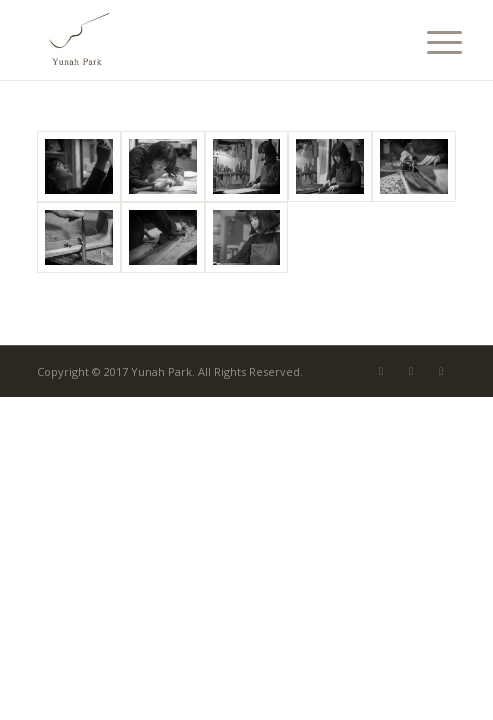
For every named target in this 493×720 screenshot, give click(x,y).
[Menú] (429, 42)
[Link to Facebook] (411, 371)
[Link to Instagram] (441, 371)
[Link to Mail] (381, 371)
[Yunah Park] (204, 40)
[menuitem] (429, 42)
